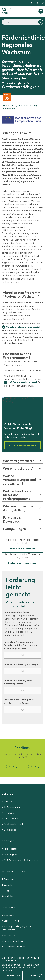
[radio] (8, 766)
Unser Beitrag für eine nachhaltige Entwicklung (21, 107)
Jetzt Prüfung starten (22, 445)
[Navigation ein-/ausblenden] (41, 11)
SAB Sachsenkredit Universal (23, 382)
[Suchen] (22, 22)
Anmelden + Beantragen (22, 549)
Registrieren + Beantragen (22, 563)
